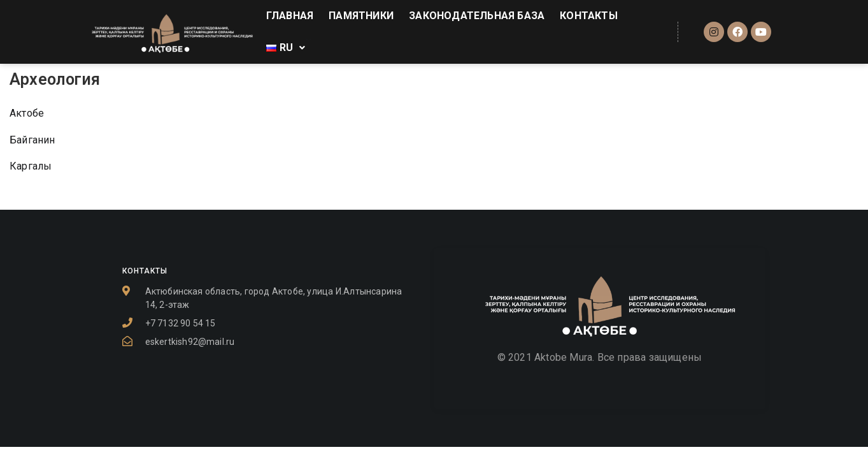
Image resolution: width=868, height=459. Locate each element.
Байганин (32, 140)
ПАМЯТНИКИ (361, 16)
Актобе (27, 113)
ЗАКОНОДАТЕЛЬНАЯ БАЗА (477, 16)
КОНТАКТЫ (589, 16)
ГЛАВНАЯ (290, 16)
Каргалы (31, 166)
